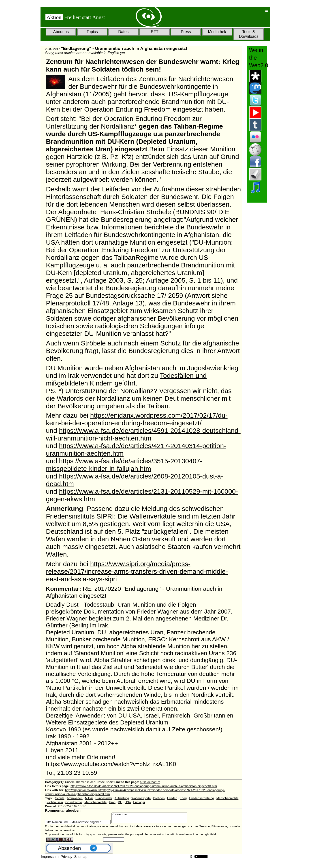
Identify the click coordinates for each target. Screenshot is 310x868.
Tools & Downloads (249, 34)
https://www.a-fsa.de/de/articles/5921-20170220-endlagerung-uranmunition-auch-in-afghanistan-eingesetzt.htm (144, 786)
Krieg (183, 798)
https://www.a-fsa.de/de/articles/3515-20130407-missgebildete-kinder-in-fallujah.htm (124, 465)
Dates (123, 32)
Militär (89, 798)
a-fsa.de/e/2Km (150, 782)
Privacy (66, 859)
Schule (60, 798)
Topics (92, 32)
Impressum (50, 859)
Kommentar (154, 819)
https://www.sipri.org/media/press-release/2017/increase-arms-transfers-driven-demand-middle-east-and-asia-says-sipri (137, 571)
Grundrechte (74, 802)
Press (186, 32)
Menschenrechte (228, 798)
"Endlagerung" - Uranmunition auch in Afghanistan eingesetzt (124, 48)
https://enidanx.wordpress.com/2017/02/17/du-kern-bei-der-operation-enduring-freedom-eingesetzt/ (137, 419)
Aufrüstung (122, 798)
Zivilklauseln (55, 802)
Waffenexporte (141, 798)
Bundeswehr (104, 798)
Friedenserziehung (201, 798)
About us (61, 32)
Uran (112, 802)
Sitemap (81, 859)
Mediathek (217, 32)
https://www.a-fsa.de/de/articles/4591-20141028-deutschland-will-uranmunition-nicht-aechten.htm (143, 434)
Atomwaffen (75, 798)
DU (120, 802)
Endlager (139, 802)
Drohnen (159, 798)
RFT (155, 32)
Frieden (172, 798)
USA (128, 802)
